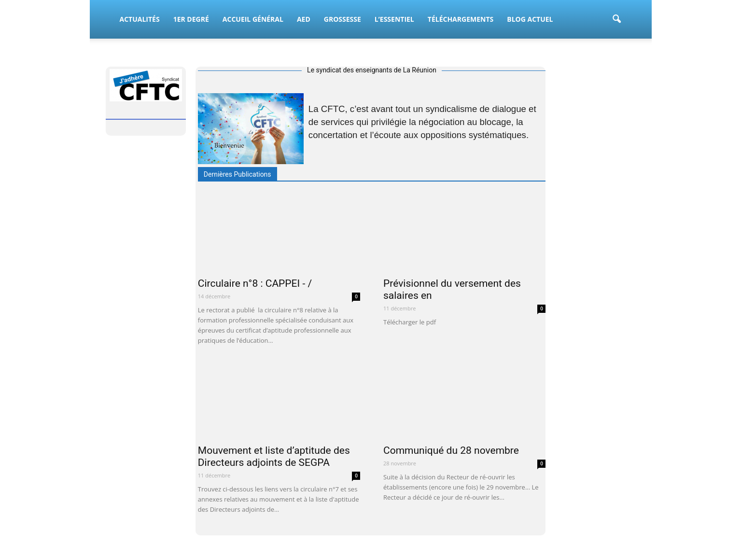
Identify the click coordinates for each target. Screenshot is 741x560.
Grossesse (343, 19)
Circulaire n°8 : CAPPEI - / (255, 283)
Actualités (140, 19)
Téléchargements (461, 19)
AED (304, 19)
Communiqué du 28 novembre (451, 450)
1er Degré (191, 19)
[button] (617, 19)
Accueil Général (253, 19)
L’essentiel (394, 19)
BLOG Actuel (530, 19)
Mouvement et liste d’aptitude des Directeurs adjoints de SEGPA (274, 456)
